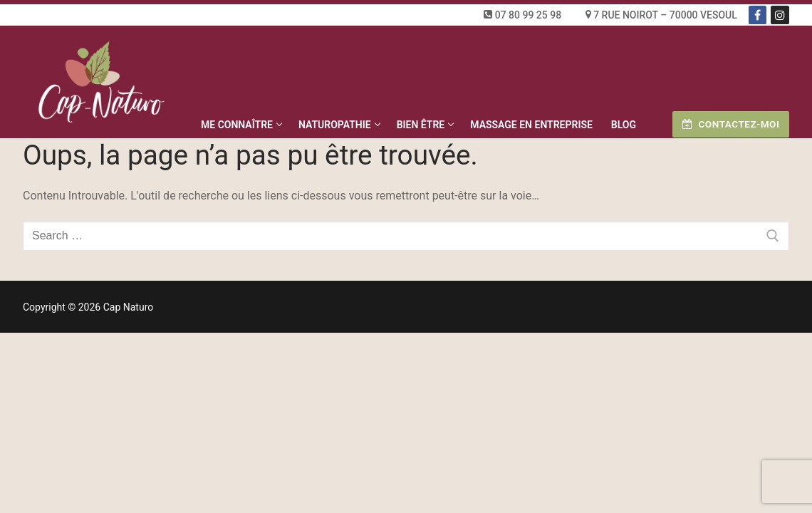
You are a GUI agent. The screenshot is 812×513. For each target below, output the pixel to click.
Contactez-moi (731, 124)
